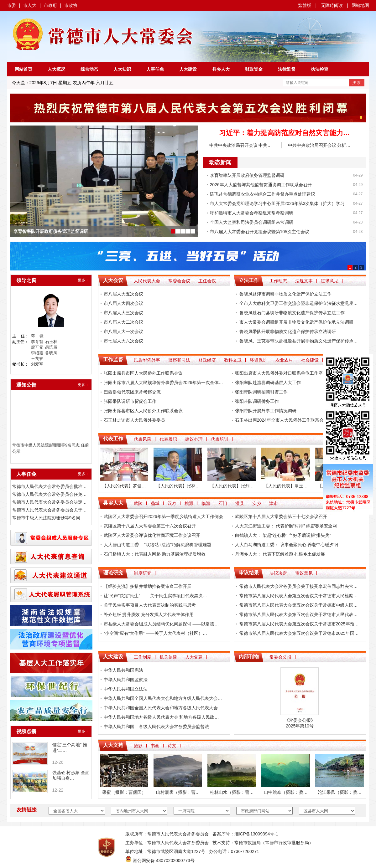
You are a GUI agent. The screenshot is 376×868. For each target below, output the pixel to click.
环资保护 (258, 360)
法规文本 (304, 281)
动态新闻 (220, 162)
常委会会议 (179, 281)
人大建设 (188, 69)
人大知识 (122, 69)
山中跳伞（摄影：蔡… (286, 792)
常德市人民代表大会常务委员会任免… (50, 494)
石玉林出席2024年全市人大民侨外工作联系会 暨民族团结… (293, 420)
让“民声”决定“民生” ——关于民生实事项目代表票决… (156, 596)
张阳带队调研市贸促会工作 (130, 401)
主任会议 (207, 281)
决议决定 (278, 573)
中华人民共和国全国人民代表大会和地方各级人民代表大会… (163, 698)
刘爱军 (37, 364)
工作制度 (143, 657)
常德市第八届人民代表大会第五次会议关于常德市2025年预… (299, 624)
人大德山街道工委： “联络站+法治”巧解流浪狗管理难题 (157, 545)
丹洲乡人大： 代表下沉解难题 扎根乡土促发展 (280, 554)
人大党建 (194, 657)
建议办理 (194, 439)
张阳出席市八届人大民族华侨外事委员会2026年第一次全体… (163, 383)
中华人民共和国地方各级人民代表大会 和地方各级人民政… (161, 717)
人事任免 (155, 69)
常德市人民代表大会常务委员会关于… (50, 510)
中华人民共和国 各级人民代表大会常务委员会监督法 (156, 727)
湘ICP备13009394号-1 (256, 834)
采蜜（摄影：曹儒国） (124, 792)
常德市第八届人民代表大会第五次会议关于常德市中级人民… (299, 605)
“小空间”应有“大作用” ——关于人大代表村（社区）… (156, 633)
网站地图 (360, 5)
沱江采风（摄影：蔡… (340, 792)
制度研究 (143, 573)
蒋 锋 (37, 336)
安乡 (257, 503)
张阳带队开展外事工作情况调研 (266, 411)
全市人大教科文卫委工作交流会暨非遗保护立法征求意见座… (299, 303)
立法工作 (249, 280)
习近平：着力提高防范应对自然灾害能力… (285, 133)
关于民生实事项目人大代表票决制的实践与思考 (150, 605)
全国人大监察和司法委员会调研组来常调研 (252, 222)
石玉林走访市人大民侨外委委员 (134, 420)
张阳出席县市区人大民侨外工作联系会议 (143, 373)
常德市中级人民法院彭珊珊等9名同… (49, 518)
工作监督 (113, 360)
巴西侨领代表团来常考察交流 (132, 392)
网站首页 (23, 69)
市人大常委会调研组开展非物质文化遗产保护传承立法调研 (296, 322)
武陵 (138, 503)
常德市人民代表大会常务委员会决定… (50, 502)
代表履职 (168, 439)
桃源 (189, 503)
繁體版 (305, 5)
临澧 (206, 503)
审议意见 (304, 573)
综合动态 (89, 69)
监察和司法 (179, 360)
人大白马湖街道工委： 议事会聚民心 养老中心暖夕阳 (287, 545)
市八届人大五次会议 (123, 294)
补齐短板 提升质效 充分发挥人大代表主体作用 (149, 614)
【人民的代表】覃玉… (286, 486)
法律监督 (287, 69)
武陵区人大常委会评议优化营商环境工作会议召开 (152, 535)
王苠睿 (37, 359)
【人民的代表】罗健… (124, 486)
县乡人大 (221, 69)
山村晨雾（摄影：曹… (178, 792)
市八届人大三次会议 (123, 313)
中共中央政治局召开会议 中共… (241, 145)
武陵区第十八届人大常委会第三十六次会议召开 (150, 526)
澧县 (240, 503)
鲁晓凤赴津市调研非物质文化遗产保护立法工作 (285, 294)
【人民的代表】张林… (178, 486)
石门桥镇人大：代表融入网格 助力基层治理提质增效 (155, 554)
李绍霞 (37, 353)
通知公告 (26, 385)
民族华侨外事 (147, 360)
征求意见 (330, 281)
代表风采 (143, 439)
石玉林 (51, 342)
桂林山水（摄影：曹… (232, 792)
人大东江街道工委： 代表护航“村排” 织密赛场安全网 (286, 526)
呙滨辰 (51, 347)
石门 (223, 503)
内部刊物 (249, 657)
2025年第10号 (300, 726)
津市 (274, 503)
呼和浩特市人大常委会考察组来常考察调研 (252, 213)
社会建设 (310, 360)
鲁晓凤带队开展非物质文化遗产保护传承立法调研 (288, 331)
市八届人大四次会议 (123, 303)
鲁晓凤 (51, 353)
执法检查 (320, 69)
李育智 (37, 342)
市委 (12, 5)
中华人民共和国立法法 (126, 689)
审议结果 (249, 573)
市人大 (30, 5)
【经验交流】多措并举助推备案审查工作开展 (148, 586)
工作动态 (278, 281)
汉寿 (172, 503)
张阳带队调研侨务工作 (257, 401)
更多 (81, 280)
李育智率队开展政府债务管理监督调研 (51, 231)
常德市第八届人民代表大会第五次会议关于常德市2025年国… (299, 633)
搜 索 (356, 83)
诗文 (172, 746)
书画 (155, 746)
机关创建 (168, 657)
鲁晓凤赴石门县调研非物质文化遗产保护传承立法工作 (292, 313)
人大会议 (113, 280)
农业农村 (284, 360)
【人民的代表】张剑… (232, 486)
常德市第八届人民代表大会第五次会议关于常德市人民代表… (299, 614)
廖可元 (37, 347)
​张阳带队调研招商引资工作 (261, 392)
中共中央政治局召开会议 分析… (319, 145)
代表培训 (220, 439)
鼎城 (155, 503)
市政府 (50, 5)
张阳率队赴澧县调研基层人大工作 (268, 383)
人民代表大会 (147, 281)
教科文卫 (233, 360)
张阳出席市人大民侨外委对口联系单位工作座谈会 (283, 373)
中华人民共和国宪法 (123, 670)
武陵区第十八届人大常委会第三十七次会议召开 (281, 516)
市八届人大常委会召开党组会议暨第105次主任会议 (260, 232)
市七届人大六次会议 (123, 341)
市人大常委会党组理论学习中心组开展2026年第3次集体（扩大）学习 (277, 203)
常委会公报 (280, 657)
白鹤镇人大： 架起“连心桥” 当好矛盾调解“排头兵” (283, 535)
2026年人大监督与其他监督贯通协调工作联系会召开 (261, 185)
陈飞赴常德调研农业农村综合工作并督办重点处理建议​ (263, 194)
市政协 (71, 5)
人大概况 (56, 69)
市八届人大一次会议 (123, 331)
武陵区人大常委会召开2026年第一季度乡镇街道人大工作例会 (163, 516)
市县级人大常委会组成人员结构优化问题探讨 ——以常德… (161, 624)
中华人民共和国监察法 (126, 680)
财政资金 (254, 69)
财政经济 (207, 360)
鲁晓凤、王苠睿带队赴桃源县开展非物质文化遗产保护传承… (299, 341)
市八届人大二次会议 (123, 322)
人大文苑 (113, 745)
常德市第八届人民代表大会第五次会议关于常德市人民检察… (299, 596)
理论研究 (113, 573)
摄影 (138, 746)
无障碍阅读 (332, 5)
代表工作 (113, 439)
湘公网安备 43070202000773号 (164, 860)
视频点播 (26, 731)
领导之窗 (26, 280)
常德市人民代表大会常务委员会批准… (50, 486)
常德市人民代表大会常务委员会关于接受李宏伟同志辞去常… (299, 586)
